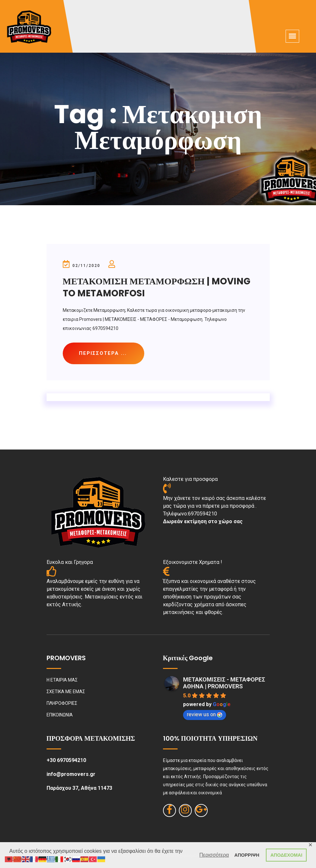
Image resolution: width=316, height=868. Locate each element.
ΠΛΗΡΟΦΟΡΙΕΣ (62, 703)
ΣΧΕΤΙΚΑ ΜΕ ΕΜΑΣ (66, 692)
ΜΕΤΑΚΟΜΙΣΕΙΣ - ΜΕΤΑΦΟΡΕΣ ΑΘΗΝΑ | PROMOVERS (224, 683)
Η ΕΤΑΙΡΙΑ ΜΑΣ (62, 680)
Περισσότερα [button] (214, 855)
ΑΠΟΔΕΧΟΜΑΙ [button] (286, 855)
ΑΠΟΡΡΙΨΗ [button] (247, 855)
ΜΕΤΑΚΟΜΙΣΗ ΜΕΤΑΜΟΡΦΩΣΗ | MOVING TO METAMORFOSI (157, 287)
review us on (205, 714)
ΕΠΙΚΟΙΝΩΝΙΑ (60, 715)
